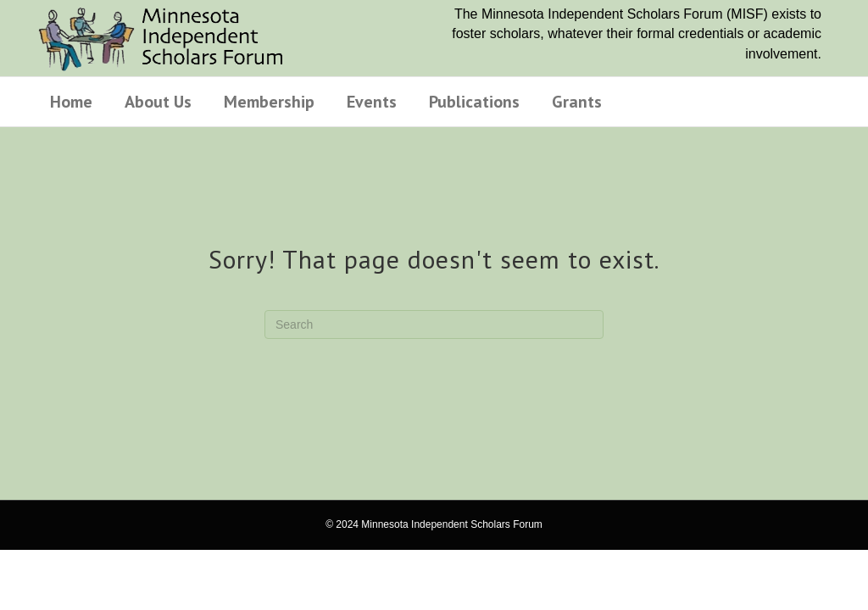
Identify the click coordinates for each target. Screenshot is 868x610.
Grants (577, 102)
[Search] (434, 324)
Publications (474, 102)
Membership (269, 102)
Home (71, 102)
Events (372, 102)
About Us (158, 102)
